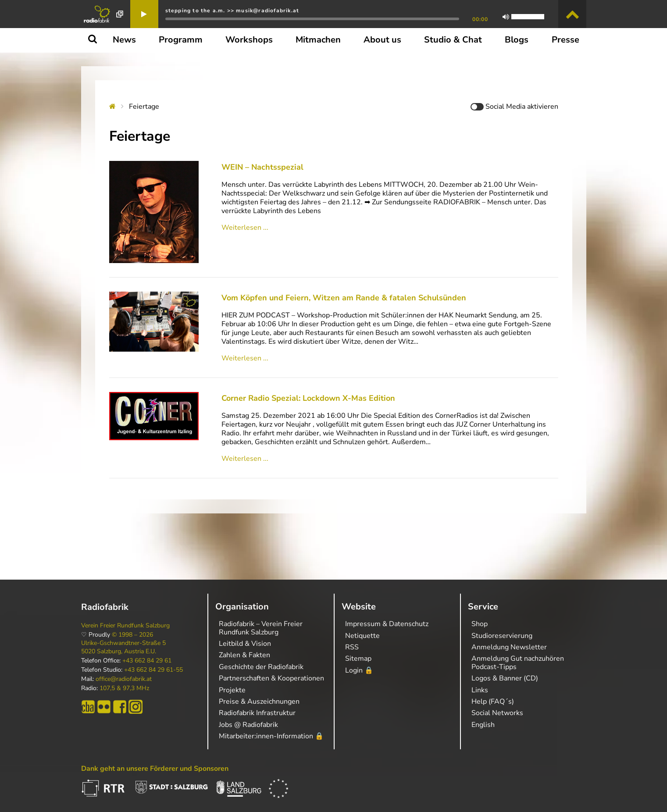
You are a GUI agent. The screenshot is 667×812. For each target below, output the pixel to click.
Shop (480, 624)
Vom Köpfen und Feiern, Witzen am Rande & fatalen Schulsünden (344, 298)
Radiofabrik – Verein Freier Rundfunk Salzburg (261, 628)
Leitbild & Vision (245, 644)
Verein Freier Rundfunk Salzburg (125, 626)
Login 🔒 (359, 670)
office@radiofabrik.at (124, 679)
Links (480, 690)
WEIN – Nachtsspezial (262, 167)
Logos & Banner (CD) (505, 678)
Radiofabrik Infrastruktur (257, 713)
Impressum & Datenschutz (387, 624)
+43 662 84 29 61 (147, 661)
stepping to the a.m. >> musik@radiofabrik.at (232, 11)
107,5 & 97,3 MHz (124, 688)
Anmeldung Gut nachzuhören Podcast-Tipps (518, 662)
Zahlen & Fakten (244, 655)
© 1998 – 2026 (132, 635)
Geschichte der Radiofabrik (261, 667)
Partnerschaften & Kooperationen (271, 678)
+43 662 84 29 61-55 (153, 670)
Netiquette (362, 636)
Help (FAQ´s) (493, 702)
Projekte (232, 690)
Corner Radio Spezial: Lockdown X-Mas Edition (308, 398)
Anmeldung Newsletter (509, 647)
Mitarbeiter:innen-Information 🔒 (271, 736)
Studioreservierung (502, 636)
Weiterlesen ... (245, 228)
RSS (352, 647)
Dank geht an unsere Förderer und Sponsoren (155, 769)
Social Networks (497, 713)
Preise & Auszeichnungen (259, 702)
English (483, 725)
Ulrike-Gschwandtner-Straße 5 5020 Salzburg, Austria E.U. (123, 647)
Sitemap (358, 659)
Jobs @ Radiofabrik (248, 725)
